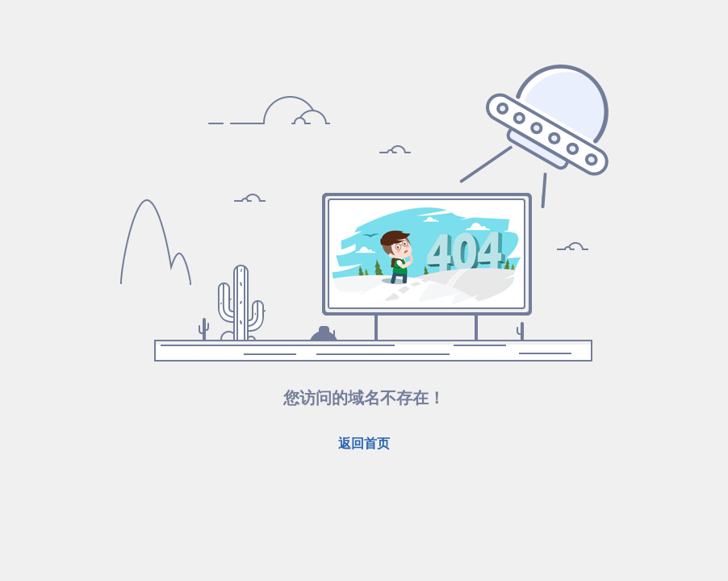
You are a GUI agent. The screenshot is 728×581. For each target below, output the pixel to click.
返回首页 (364, 443)
